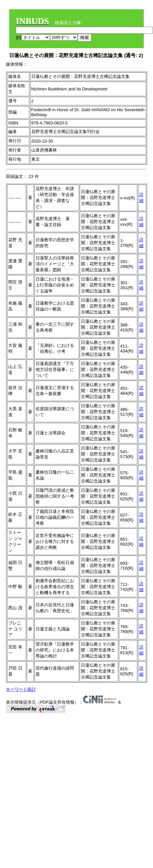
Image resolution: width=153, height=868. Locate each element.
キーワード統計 (21, 689)
